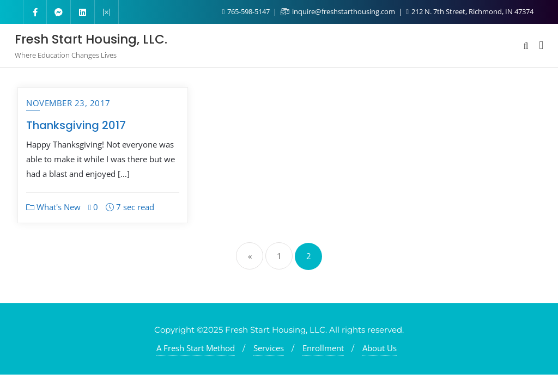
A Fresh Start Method (196, 348)
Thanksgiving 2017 (76, 125)
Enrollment (323, 348)
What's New (53, 207)
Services (269, 348)
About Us (380, 348)
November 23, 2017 (68, 103)
